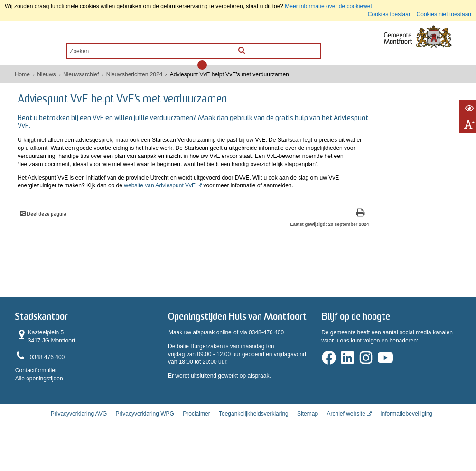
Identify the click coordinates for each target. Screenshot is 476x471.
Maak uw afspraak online (200, 366)
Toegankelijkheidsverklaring (254, 444)
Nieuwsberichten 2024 (135, 74)
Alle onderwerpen (49, 47)
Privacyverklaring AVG (79, 444)
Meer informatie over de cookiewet (328, 6)
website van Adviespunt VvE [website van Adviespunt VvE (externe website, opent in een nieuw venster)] (224, 199)
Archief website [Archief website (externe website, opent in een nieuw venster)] (346, 444)
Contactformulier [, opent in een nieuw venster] (37, 393)
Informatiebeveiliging (406, 444)
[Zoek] (314, 46)
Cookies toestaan (390, 14)
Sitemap (308, 444)
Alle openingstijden (40, 401)
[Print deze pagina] (281, 235)
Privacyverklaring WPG (145, 444)
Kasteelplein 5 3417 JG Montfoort (46, 359)
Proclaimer (196, 444)
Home (23, 74)
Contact (102, 47)
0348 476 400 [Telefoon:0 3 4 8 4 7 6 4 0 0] (48, 379)
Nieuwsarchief (81, 74)
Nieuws (47, 74)
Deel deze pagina (49, 236)
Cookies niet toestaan (444, 14)
